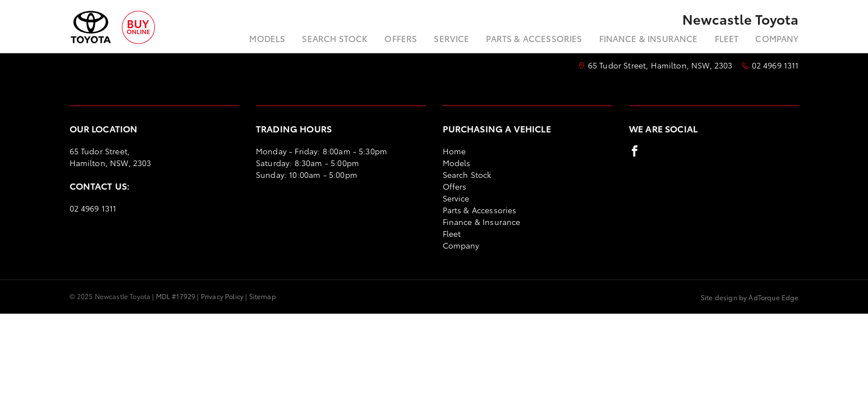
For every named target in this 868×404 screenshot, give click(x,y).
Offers (401, 38)
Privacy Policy (222, 296)
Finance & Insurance (649, 38)
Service (451, 38)
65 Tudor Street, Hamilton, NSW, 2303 (660, 65)
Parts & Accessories (534, 38)
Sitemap (263, 296)
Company (777, 38)
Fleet (727, 38)
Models (267, 38)
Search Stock (335, 38)
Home (454, 151)
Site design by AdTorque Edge (750, 297)
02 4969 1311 (775, 65)
